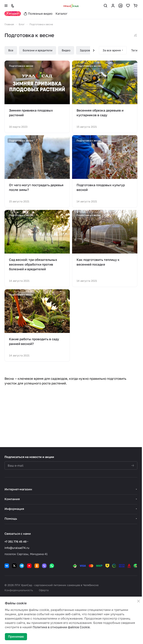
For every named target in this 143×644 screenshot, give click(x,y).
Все (11, 50)
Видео (66, 50)
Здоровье (86, 50)
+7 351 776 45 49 (15, 541)
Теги (134, 50)
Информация (14, 509)
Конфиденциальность (19, 590)
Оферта (44, 590)
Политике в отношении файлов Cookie (61, 627)
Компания (12, 499)
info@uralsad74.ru (17, 548)
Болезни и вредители (38, 50)
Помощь (11, 519)
